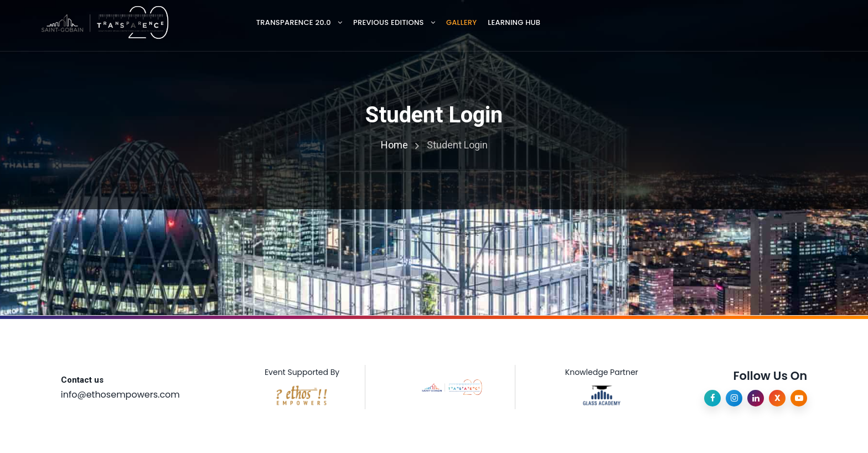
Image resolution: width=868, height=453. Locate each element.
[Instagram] (734, 398)
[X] (777, 398)
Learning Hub (514, 22)
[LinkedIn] (756, 398)
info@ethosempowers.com (120, 395)
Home (394, 145)
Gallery (461, 22)
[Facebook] (712, 398)
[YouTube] (799, 398)
